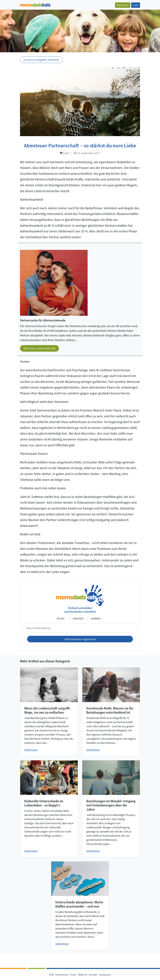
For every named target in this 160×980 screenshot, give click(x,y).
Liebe (65, 153)
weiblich (96, 618)
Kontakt (93, 975)
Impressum (105, 975)
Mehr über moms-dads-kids (39, 348)
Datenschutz (62, 975)
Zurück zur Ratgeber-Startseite (41, 60)
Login (136, 5)
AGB (51, 975)
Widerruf (83, 975)
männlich (78, 618)
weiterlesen (31, 750)
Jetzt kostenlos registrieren (80, 639)
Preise (73, 975)
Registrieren (123, 5)
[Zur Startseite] (35, 4)
